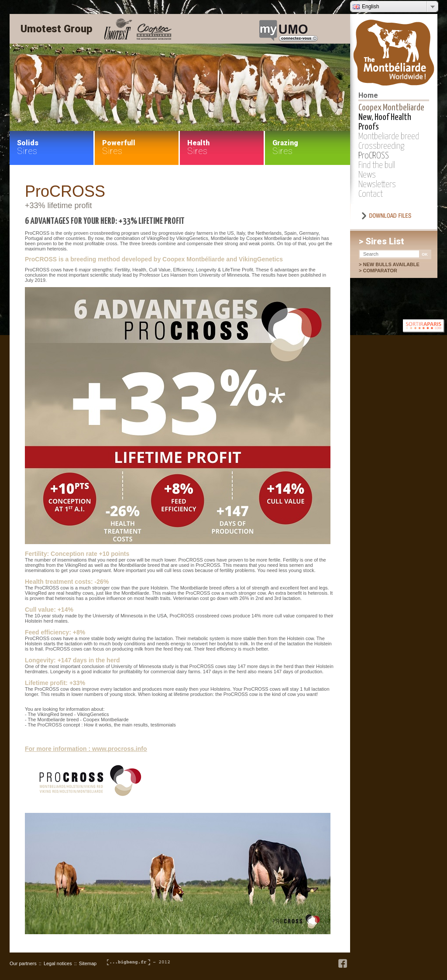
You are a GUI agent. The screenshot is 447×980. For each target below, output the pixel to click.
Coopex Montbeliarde (391, 108)
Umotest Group (57, 29)
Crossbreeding (381, 146)
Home (368, 95)
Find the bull (377, 165)
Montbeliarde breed (389, 137)
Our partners (23, 963)
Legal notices (58, 963)
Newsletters (377, 185)
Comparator (384, 271)
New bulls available (391, 264)
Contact (371, 194)
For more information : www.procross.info (86, 749)
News (367, 175)
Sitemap (88, 963)
